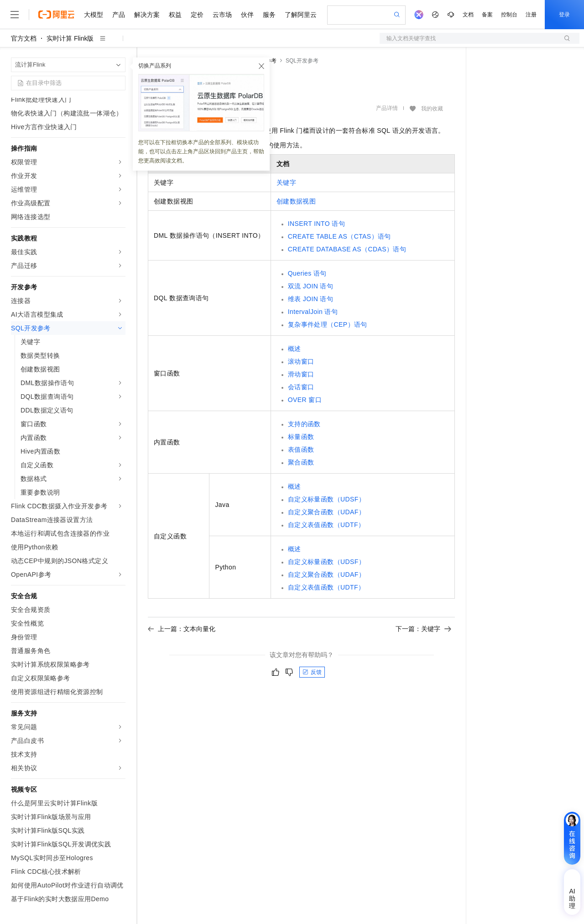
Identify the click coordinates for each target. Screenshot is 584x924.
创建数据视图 (296, 201)
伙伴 (247, 15)
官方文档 (24, 38)
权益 (175, 15)
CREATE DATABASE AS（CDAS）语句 (347, 249)
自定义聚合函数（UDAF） (326, 512)
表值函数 (301, 449)
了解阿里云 (301, 15)
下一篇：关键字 (423, 629)
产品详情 (387, 108)
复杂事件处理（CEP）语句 (328, 324)
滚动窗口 (301, 361)
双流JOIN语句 (311, 286)
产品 (119, 15)
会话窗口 (301, 387)
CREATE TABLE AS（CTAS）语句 (339, 236)
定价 (197, 15)
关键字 (286, 183)
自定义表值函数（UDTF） (326, 525)
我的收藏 (432, 109)
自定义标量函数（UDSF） (326, 499)
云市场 (222, 15)
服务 (269, 15)
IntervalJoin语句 (313, 312)
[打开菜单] (15, 15)
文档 (468, 15)
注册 (531, 15)
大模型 (94, 15)
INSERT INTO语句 (316, 224)
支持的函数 (304, 424)
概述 (295, 349)
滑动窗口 (301, 374)
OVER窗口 (305, 400)
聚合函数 (301, 462)
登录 (564, 15)
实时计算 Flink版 (70, 38)
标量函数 (301, 437)
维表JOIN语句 (311, 299)
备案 (487, 15)
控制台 (509, 15)
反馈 (312, 672)
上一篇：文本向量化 (182, 629)
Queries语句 (307, 273)
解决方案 (147, 15)
